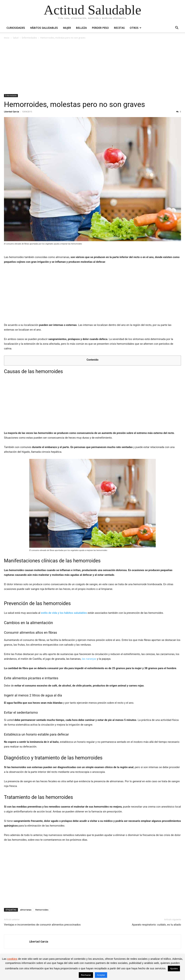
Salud (16, 38)
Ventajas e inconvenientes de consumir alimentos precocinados (42, 925)
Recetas (119, 28)
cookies (12, 959)
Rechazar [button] (86, 975)
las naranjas (89, 659)
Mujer (67, 28)
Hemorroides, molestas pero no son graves (75, 104)
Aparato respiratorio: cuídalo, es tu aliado (156, 925)
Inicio (7, 38)
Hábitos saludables (44, 28)
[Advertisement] (92, 67)
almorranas (26, 910)
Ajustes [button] (174, 969)
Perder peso (100, 28)
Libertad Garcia (11, 112)
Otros (134, 28)
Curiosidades (16, 28)
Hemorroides (42, 910)
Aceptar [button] (101, 975)
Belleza (81, 28)
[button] (177, 28)
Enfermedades (29, 38)
